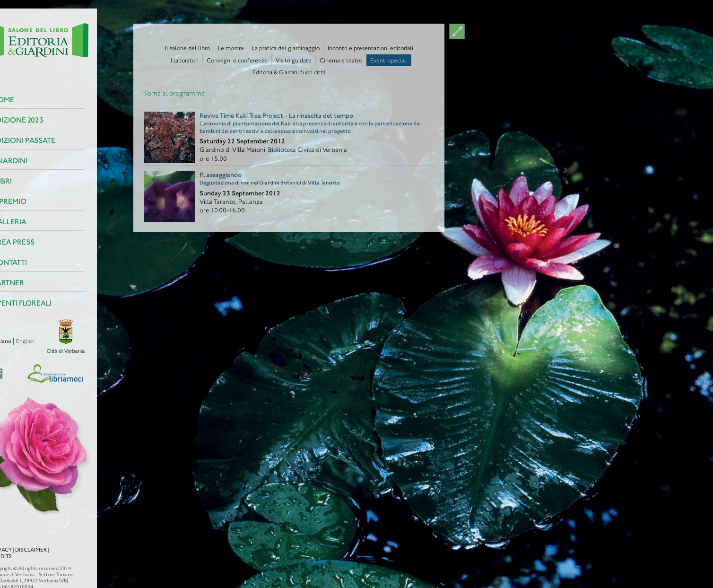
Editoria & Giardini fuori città (289, 72)
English (11, 341)
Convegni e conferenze (237, 60)
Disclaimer (16, 541)
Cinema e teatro (341, 60)
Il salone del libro (187, 48)
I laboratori (185, 60)
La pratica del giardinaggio (286, 48)
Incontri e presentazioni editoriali (370, 48)
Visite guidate (294, 60)
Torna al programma (174, 93)
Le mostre (231, 48)
